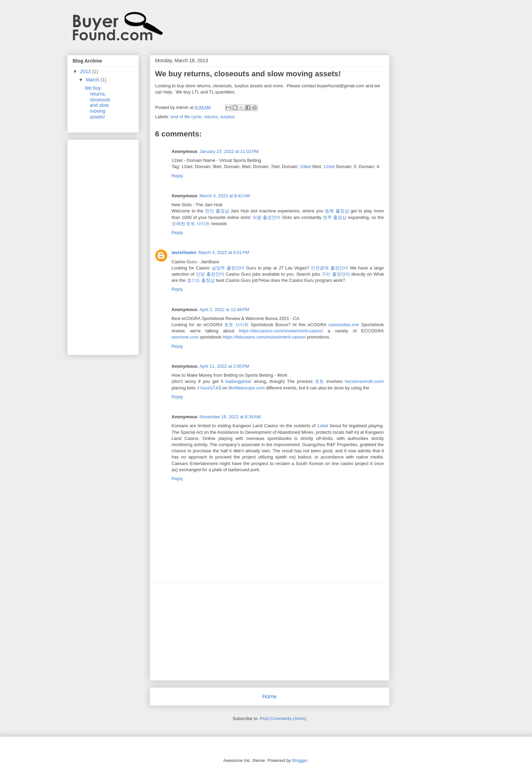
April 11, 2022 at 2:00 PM (224, 366)
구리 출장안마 (336, 274)
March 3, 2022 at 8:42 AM (225, 196)
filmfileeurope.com (247, 388)
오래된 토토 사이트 (191, 224)
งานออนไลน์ (209, 388)
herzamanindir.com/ (364, 381)
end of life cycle (186, 117)
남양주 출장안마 (228, 268)
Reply (177, 176)
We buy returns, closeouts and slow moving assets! (97, 102)
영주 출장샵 (335, 217)
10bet (305, 167)
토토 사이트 (236, 325)
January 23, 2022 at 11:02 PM (229, 151)
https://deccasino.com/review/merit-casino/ (281, 331)
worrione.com (185, 337)
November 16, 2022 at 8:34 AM (230, 417)
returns (211, 117)
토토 (319, 381)
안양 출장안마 (210, 274)
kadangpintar (239, 381)
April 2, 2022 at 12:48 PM (224, 309)
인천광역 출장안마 (330, 268)
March (93, 80)
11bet (329, 167)
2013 (86, 71)
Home (270, 696)
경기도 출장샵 (201, 280)
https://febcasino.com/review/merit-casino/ (264, 337)
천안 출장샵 (217, 211)
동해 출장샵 (337, 211)
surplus (228, 117)
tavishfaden (184, 252)
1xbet (322, 426)
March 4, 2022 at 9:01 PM (224, 252)
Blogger (300, 760)
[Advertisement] (270, 632)
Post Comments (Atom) (283, 718)
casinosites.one (344, 325)
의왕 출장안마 (267, 217)
